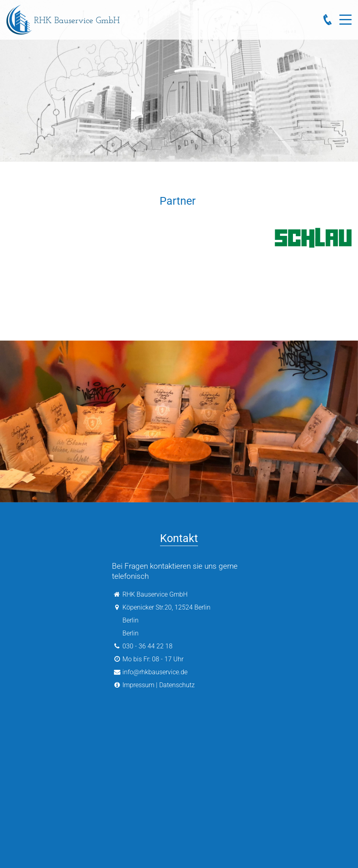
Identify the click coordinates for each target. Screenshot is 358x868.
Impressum (138, 685)
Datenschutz (177, 685)
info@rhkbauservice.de (155, 672)
